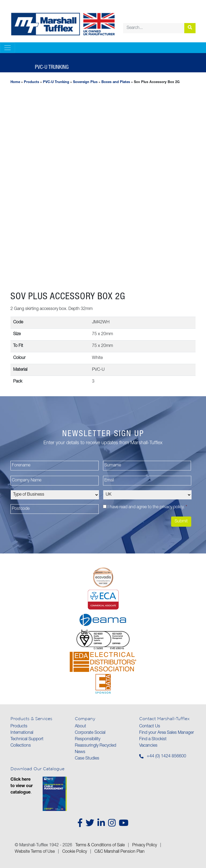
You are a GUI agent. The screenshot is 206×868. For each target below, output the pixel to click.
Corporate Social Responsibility (90, 736)
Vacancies (148, 746)
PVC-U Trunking (56, 82)
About (80, 727)
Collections (21, 746)
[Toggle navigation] (8, 48)
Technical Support (27, 739)
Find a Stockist (153, 739)
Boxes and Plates (116, 82)
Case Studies (87, 759)
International (22, 733)
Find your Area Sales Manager (167, 733)
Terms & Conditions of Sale (100, 845)
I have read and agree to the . (147, 507)
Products (32, 82)
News (80, 752)
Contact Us (150, 727)
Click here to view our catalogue (22, 786)
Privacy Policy (145, 845)
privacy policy (172, 507)
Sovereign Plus (85, 82)
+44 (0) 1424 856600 (166, 757)
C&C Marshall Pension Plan (119, 852)
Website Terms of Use (35, 852)
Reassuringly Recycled (95, 746)
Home (15, 82)
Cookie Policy (75, 852)
